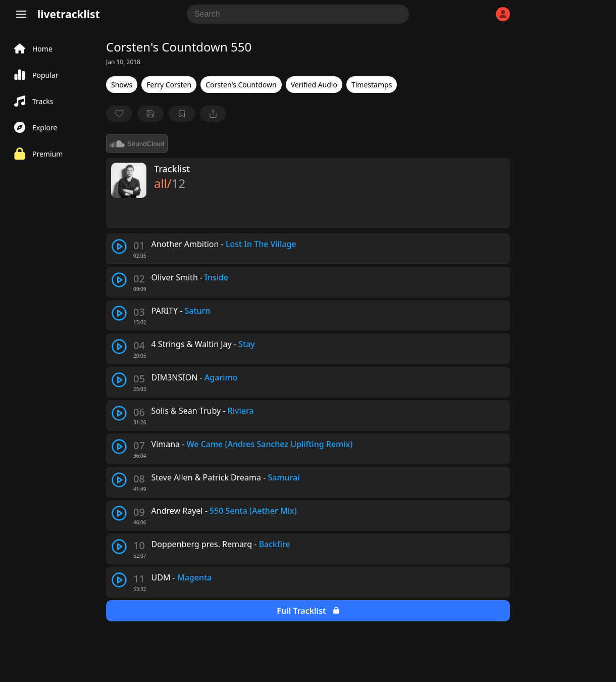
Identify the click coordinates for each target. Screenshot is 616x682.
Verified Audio (314, 85)
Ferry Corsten (169, 85)
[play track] (119, 247)
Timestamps (372, 85)
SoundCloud (137, 143)
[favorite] (119, 114)
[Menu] (21, 14)
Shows (122, 85)
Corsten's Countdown (241, 85)
